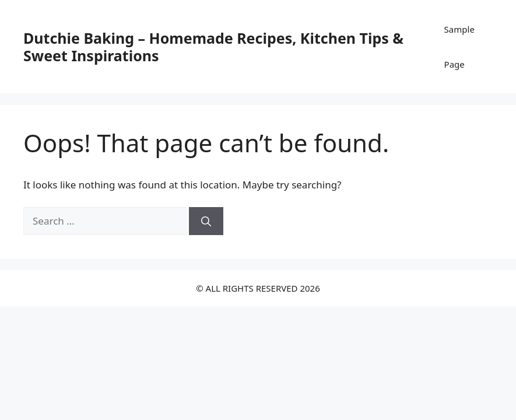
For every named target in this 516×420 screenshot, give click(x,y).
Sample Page (459, 47)
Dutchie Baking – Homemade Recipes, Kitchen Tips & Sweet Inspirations (213, 47)
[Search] (206, 221)
